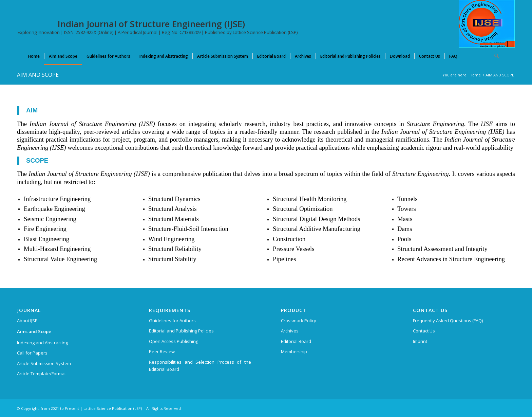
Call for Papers (32, 353)
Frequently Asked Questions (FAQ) (448, 321)
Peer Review (162, 351)
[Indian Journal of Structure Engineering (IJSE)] (487, 24)
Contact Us (424, 331)
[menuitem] (34, 56)
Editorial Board (296, 341)
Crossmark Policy (299, 321)
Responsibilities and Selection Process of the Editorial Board (200, 366)
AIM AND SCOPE (38, 75)
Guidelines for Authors (172, 321)
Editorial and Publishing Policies (181, 331)
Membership (294, 351)
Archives (290, 331)
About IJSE (27, 321)
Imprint (420, 341)
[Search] (494, 56)
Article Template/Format (41, 374)
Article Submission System (44, 363)
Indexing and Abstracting (42, 343)
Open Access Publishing (174, 341)
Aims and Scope (34, 331)
